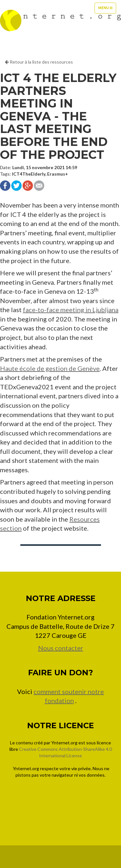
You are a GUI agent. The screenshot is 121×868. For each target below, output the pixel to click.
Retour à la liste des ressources (39, 62)
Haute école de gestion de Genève (50, 368)
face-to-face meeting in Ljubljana (71, 310)
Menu (107, 10)
